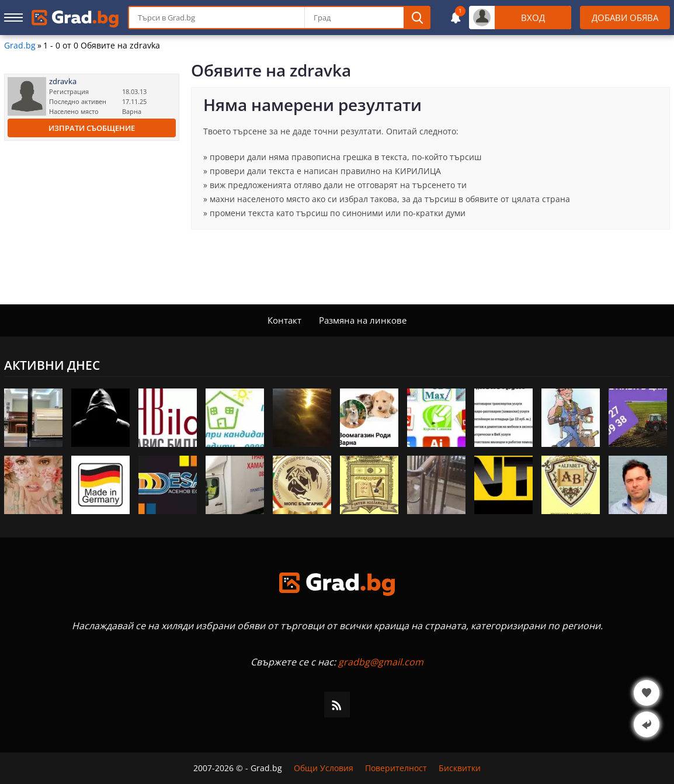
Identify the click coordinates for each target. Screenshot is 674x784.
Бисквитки (460, 768)
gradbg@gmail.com (381, 662)
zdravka (63, 81)
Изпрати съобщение (92, 128)
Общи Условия (324, 768)
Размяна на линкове (363, 320)
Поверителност (396, 768)
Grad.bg (20, 46)
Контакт (284, 320)
